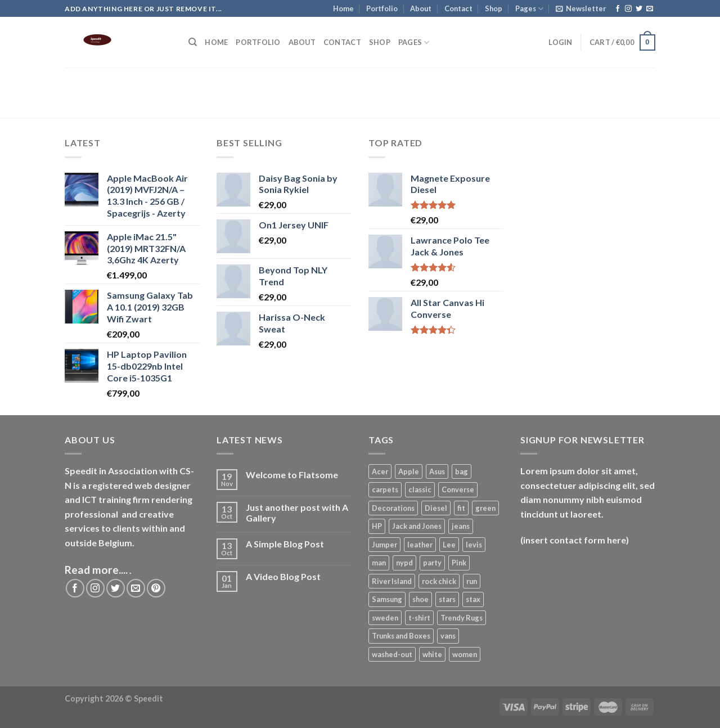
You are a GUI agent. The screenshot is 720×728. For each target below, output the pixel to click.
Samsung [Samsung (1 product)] (387, 599)
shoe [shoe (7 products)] (420, 599)
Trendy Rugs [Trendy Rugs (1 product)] (462, 618)
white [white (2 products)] (432, 654)
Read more (92, 570)
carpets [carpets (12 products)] (385, 489)
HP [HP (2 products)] (377, 526)
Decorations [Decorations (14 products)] (393, 508)
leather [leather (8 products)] (420, 545)
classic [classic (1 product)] (420, 489)
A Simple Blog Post (285, 544)
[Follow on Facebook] (618, 9)
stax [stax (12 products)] (473, 599)
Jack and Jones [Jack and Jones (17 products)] (417, 526)
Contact (458, 8)
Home (343, 8)
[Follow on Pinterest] (156, 588)
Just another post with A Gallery (297, 513)
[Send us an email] (650, 9)
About (421, 8)
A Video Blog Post (283, 576)
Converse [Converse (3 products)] (458, 489)
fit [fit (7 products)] (461, 508)
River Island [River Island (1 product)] (392, 581)
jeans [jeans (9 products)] (461, 526)
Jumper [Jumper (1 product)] (384, 545)
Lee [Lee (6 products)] (449, 545)
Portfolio (382, 8)
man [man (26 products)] (379, 563)
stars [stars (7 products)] (447, 599)
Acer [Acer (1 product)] (380, 471)
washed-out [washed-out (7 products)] (392, 654)
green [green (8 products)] (485, 508)
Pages (529, 9)
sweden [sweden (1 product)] (385, 618)
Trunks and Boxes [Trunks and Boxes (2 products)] (401, 636)
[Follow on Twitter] (639, 9)
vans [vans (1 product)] (448, 636)
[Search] (193, 42)
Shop (494, 8)
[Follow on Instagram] (628, 9)
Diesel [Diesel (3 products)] (436, 508)
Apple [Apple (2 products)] (409, 471)
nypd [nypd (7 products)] (404, 563)
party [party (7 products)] (432, 563)
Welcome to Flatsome (292, 475)
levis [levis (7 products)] (474, 545)
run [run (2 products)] (472, 581)
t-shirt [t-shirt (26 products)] (419, 618)
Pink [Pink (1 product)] (459, 563)
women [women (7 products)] (465, 654)
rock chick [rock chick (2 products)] (439, 581)
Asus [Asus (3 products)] (437, 471)
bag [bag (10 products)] (462, 471)
